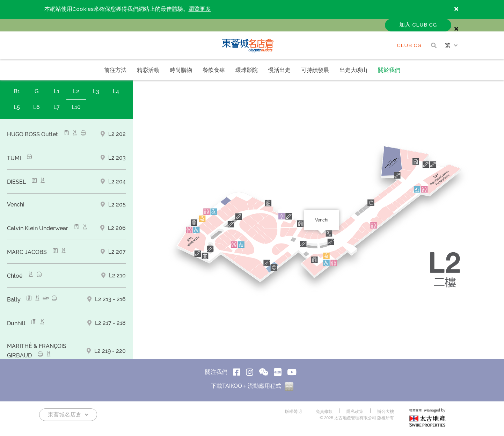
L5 (17, 107)
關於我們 (389, 70)
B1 (17, 91)
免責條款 (324, 412)
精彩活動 (148, 70)
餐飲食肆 (214, 70)
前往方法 (115, 70)
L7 (57, 107)
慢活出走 (279, 70)
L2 (76, 91)
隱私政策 (355, 412)
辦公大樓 (386, 412)
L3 (96, 91)
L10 (76, 107)
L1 (57, 91)
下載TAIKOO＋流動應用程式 (252, 386)
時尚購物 (181, 70)
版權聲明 (293, 412)
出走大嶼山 (353, 70)
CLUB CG (409, 46)
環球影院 (247, 70)
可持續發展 (315, 70)
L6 (36, 107)
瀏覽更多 (200, 9)
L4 (116, 91)
